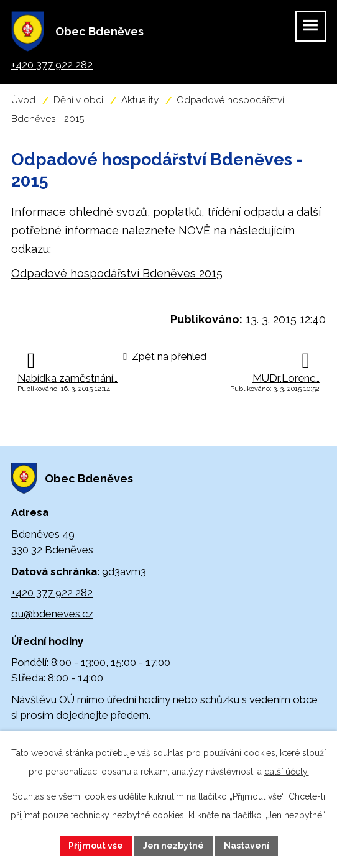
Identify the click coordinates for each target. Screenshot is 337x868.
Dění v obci (78, 100)
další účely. (287, 772)
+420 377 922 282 (52, 593)
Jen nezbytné (173, 846)
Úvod (23, 100)
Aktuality (140, 100)
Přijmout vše (96, 846)
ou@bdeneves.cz (52, 614)
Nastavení (247, 846)
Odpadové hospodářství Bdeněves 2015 (117, 273)
